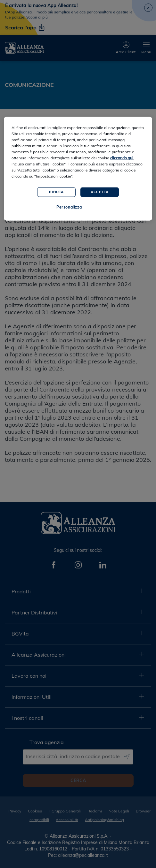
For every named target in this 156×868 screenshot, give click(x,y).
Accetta (100, 192)
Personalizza (69, 207)
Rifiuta (56, 192)
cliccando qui (122, 158)
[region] (78, 169)
